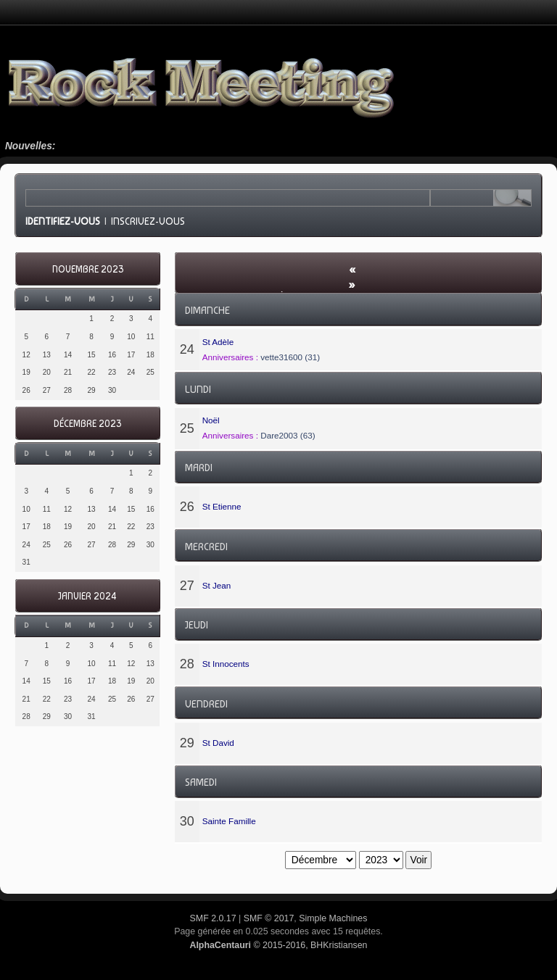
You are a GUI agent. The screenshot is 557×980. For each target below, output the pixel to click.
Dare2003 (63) (288, 435)
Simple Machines (333, 918)
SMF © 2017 (269, 918)
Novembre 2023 (88, 269)
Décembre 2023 (87, 424)
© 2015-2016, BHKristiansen (278, 945)
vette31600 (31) (290, 357)
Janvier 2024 (87, 596)
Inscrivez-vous (148, 221)
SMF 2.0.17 (213, 918)
